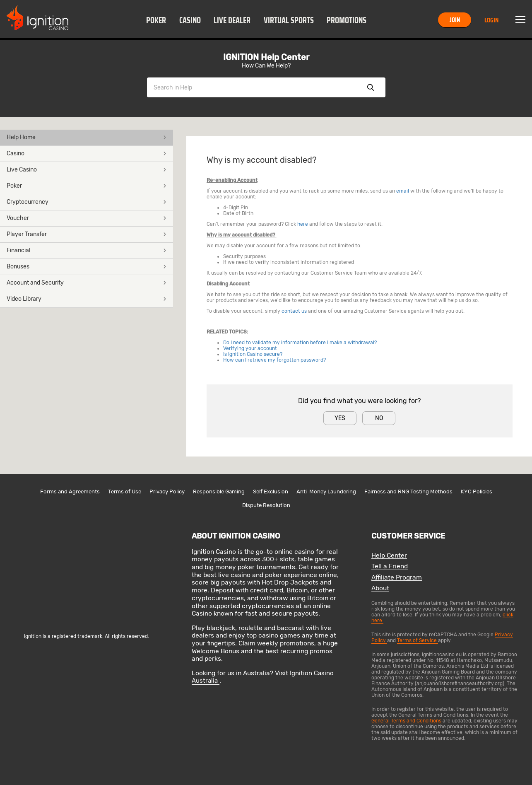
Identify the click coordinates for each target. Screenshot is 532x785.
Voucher (87, 218)
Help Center (389, 556)
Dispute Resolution (266, 505)
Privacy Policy (167, 492)
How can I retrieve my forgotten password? (274, 360)
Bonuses (87, 267)
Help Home (87, 137)
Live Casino (87, 170)
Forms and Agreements (70, 492)
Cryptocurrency (87, 202)
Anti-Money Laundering (326, 492)
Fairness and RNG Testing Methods (408, 492)
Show (371, 87)
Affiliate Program (397, 578)
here (303, 224)
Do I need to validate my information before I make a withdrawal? (300, 343)
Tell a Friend (390, 566)
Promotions (347, 20)
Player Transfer (87, 234)
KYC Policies (477, 492)
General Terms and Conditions (407, 721)
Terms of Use (125, 492)
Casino (190, 20)
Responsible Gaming (219, 492)
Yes (340, 418)
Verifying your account (250, 348)
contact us (294, 311)
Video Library (87, 299)
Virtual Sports (289, 20)
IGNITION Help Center (266, 57)
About (380, 588)
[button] (156, 20)
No (379, 418)
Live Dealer (232, 20)
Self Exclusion (271, 492)
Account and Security (87, 283)
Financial (87, 250)
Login (491, 20)
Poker (156, 20)
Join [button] (455, 20)
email (403, 191)
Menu (520, 20)
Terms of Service (418, 640)
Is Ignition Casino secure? (253, 354)
